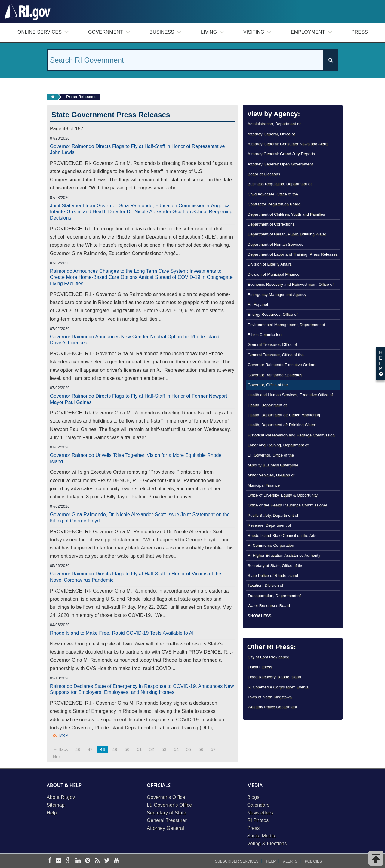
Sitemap (56, 805)
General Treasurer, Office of (272, 345)
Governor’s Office (166, 797)
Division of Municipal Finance (273, 274)
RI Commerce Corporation (271, 545)
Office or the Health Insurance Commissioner (287, 505)
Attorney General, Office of (271, 134)
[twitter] (107, 861)
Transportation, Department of (274, 596)
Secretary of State (166, 813)
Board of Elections (264, 174)
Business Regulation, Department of (280, 184)
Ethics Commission (265, 335)
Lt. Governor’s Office (169, 805)
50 (127, 749)
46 (78, 749)
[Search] (331, 60)
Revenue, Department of (269, 525)
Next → (60, 757)
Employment (308, 32)
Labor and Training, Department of (278, 445)
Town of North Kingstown (270, 697)
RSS (63, 736)
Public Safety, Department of (273, 515)
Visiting (254, 32)
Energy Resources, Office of (273, 314)
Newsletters (260, 813)
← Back (60, 749)
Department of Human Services (275, 244)
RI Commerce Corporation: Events (278, 687)
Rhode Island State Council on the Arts (282, 536)
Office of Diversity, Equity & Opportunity (283, 495)
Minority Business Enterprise (273, 465)
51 (140, 749)
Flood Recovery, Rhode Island (274, 677)
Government (106, 32)
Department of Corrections (271, 224)
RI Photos (258, 820)
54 (176, 749)
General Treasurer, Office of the (276, 355)
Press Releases (81, 97)
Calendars (258, 805)
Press (360, 32)
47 (90, 749)
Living (209, 32)
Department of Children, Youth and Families (286, 214)
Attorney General (165, 828)
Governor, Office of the (268, 385)
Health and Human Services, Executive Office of (290, 395)
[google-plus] (68, 861)
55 (189, 749)
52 (152, 749)
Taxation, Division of (265, 585)
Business (162, 32)
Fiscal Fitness (260, 667)
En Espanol (258, 305)
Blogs (253, 797)
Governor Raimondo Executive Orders (281, 365)
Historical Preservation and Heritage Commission (291, 435)
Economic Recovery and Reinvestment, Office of (291, 284)
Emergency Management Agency (277, 295)
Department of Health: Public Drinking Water (287, 234)
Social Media (261, 836)
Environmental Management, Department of (286, 325)
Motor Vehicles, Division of (271, 475)
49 (115, 749)
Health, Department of (267, 405)
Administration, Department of (274, 124)
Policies (314, 861)
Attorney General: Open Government (280, 164)
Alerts (290, 861)
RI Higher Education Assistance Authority (284, 555)
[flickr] (59, 861)
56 (201, 749)
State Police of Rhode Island (273, 576)
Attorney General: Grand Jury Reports (281, 154)
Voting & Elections (267, 843)
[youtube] (117, 861)
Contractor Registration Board (274, 204)
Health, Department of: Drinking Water (281, 425)
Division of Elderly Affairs (270, 264)
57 (213, 749)
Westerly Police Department (272, 707)
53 (164, 749)
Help (52, 813)
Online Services (40, 32)
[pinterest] (88, 861)
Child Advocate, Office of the (273, 194)
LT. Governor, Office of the (271, 455)
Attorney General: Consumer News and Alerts (288, 144)
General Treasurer (167, 820)
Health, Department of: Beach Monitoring (284, 415)
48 (103, 749)
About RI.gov (61, 797)
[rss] (97, 861)
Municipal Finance (264, 485)
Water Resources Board (269, 606)
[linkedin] (78, 861)
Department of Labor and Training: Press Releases (293, 254)
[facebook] (50, 861)
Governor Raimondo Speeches (275, 375)
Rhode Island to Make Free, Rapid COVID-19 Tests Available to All (122, 633)
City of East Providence (268, 657)
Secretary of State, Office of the (276, 566)
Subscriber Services (237, 861)
